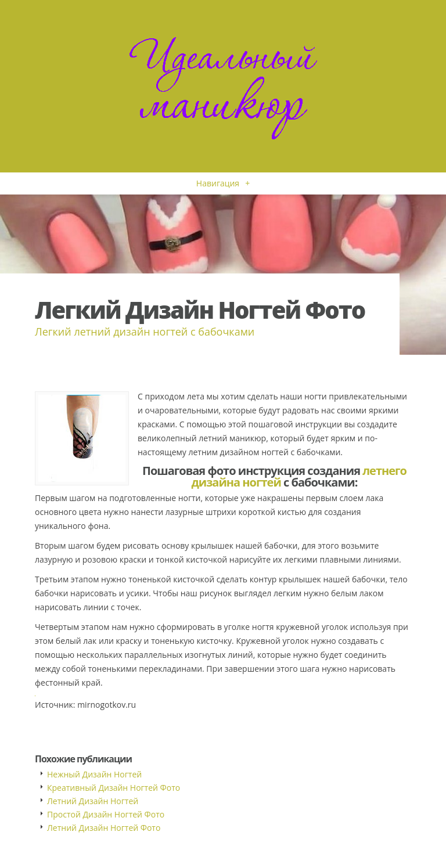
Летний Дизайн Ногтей (93, 801)
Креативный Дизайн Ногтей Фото (114, 788)
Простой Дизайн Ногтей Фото (106, 814)
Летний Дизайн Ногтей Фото (104, 828)
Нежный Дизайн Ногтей (94, 774)
